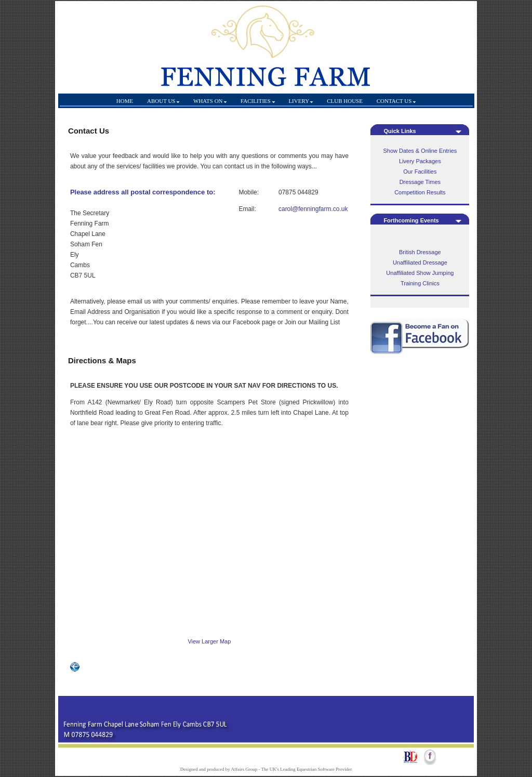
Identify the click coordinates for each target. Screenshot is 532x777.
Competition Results (420, 192)
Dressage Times (420, 182)
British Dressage (420, 252)
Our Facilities (420, 172)
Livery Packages (420, 161)
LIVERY (301, 101)
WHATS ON (210, 101)
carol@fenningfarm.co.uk (313, 209)
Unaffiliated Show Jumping (420, 273)
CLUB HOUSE (345, 101)
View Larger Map (209, 641)
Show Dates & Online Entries (420, 151)
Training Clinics (420, 283)
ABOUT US (163, 101)
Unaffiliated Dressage (420, 262)
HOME (125, 101)
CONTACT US (396, 101)
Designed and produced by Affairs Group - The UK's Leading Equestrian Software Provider (266, 769)
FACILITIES (258, 101)
